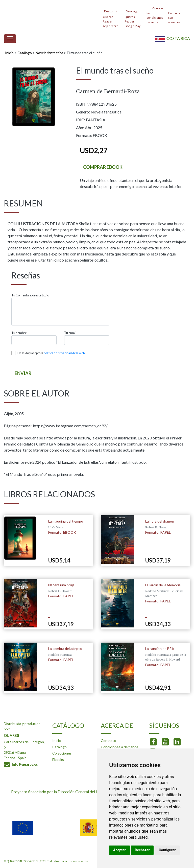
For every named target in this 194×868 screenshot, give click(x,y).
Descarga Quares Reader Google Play (132, 17)
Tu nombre (19, 333)
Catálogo (25, 53)
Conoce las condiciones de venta (155, 15)
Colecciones (62, 753)
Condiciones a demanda (119, 747)
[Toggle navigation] (10, 39)
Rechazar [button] (142, 850)
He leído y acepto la (51, 353)
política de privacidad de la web (64, 353)
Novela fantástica (49, 53)
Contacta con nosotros (174, 15)
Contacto (108, 741)
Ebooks (58, 759)
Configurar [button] (167, 850)
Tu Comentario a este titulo (30, 295)
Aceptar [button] (119, 850)
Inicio (9, 53)
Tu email (70, 333)
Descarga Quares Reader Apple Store (111, 17)
